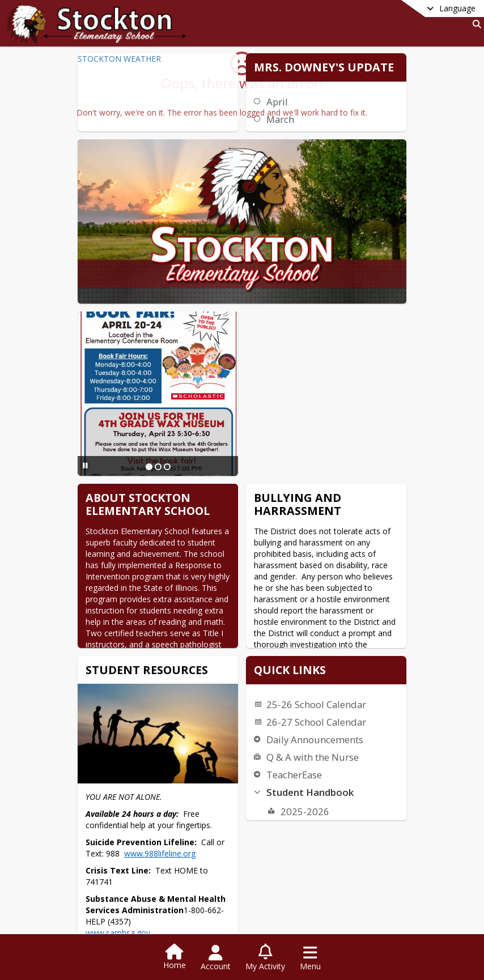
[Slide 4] (253, 900)
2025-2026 (268, 629)
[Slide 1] (138, 394)
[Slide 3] (244, 900)
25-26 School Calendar (279, 522)
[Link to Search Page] (475, 24)
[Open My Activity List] (265, 958)
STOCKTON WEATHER (118, 59)
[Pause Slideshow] (84, 392)
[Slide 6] (271, 900)
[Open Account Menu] (216, 958)
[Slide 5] (262, 900)
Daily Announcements (278, 557)
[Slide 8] (289, 900)
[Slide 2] (147, 394)
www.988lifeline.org (228, 719)
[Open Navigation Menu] (310, 958)
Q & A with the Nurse (276, 575)
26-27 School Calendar (279, 540)
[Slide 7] (280, 900)
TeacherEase (257, 592)
